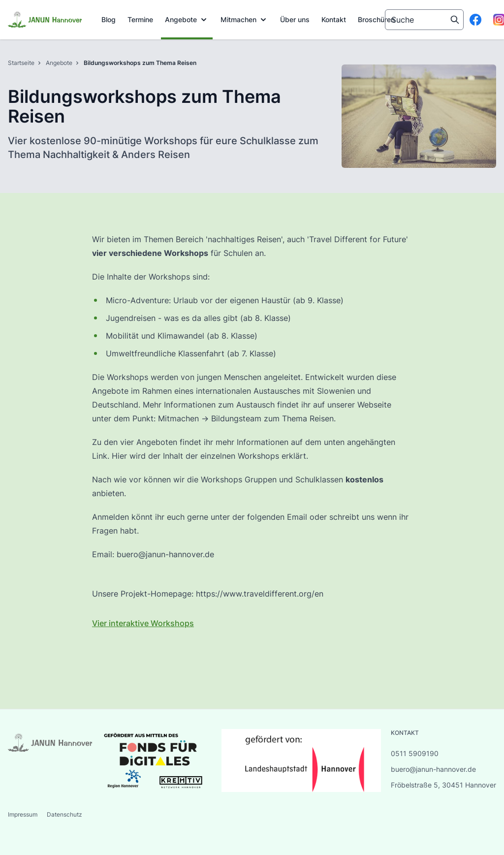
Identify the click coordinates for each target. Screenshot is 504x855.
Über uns (295, 19)
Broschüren (376, 19)
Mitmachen (244, 20)
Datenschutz (64, 814)
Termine (140, 19)
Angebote (187, 20)
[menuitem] (109, 20)
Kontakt (334, 19)
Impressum (23, 814)
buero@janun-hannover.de (433, 769)
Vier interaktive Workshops (143, 623)
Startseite (21, 63)
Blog (109, 19)
